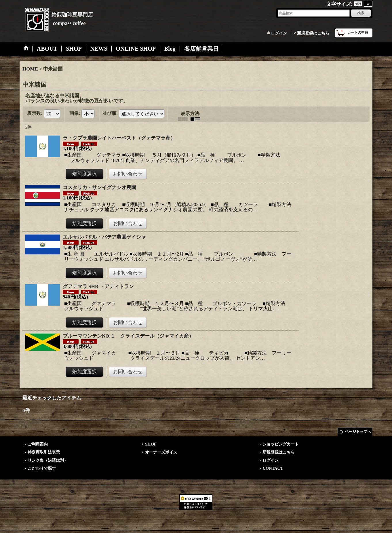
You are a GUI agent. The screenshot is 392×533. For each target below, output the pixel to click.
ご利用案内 (38, 444)
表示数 (35, 113)
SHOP (151, 444)
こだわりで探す (42, 468)
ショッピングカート (281, 444)
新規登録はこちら (313, 33)
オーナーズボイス (161, 452)
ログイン (279, 33)
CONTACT (273, 468)
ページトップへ (358, 432)
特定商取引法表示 (44, 452)
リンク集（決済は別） (48, 460)
